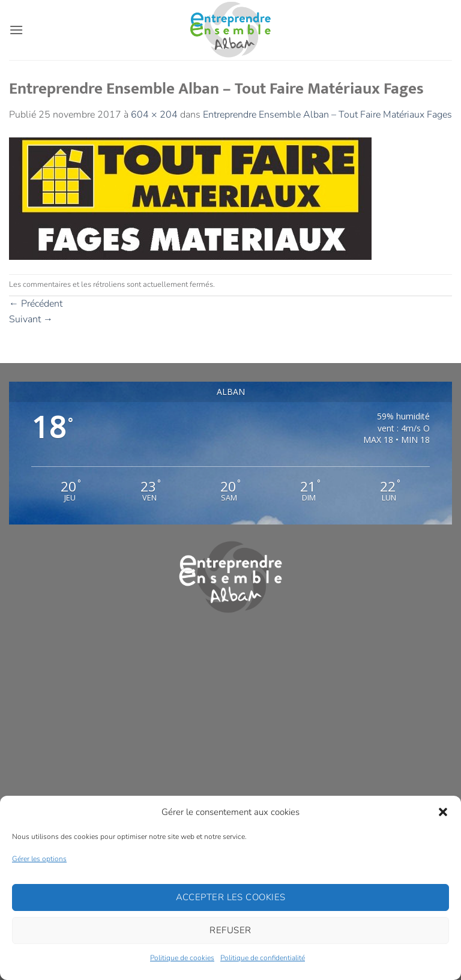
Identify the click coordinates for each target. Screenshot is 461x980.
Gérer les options (39, 859)
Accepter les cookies (231, 897)
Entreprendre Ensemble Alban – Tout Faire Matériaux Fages (327, 115)
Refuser (230, 930)
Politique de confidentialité (263, 958)
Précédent (36, 304)
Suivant (31, 319)
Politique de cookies (182, 958)
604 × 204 (154, 115)
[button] (443, 812)
